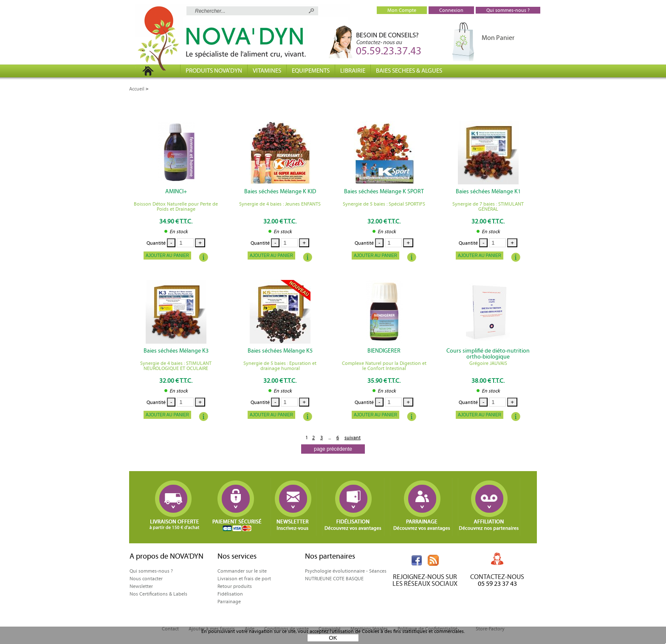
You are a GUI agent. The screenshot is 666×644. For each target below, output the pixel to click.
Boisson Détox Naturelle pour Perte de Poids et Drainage (176, 206)
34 (176, 221)
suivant (353, 438)
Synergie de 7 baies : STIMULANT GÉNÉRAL (488, 206)
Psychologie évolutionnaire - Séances (346, 571)
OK (333, 638)
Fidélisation (230, 594)
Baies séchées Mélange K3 (176, 351)
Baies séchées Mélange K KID (280, 192)
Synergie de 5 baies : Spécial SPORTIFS (384, 204)
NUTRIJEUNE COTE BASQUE (334, 579)
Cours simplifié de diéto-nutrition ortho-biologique (488, 354)
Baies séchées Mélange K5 (280, 351)
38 (488, 381)
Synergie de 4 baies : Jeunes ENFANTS (280, 204)
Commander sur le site (242, 571)
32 (280, 221)
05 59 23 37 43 (497, 583)
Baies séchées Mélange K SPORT (384, 192)
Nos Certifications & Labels (158, 594)
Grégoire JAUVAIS (488, 363)
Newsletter (141, 586)
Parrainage (229, 602)
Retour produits (235, 586)
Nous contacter (146, 579)
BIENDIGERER (384, 351)
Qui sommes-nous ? (151, 571)
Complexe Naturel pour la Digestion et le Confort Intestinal (384, 366)
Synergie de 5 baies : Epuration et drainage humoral (280, 366)
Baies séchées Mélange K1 (488, 192)
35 (384, 381)
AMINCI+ (176, 192)
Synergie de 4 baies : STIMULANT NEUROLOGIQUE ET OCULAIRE (176, 366)
